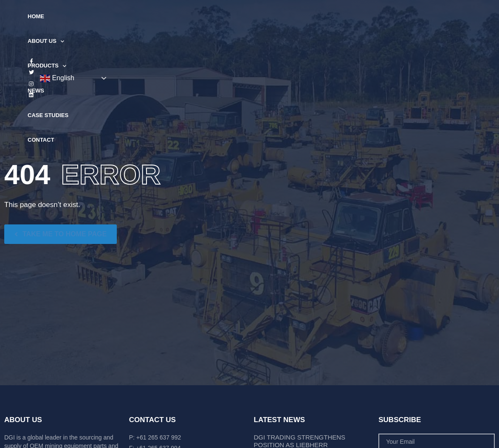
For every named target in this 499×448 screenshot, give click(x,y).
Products (198, 17)
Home (108, 16)
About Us (147, 17)
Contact (326, 16)
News (238, 16)
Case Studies (279, 16)
